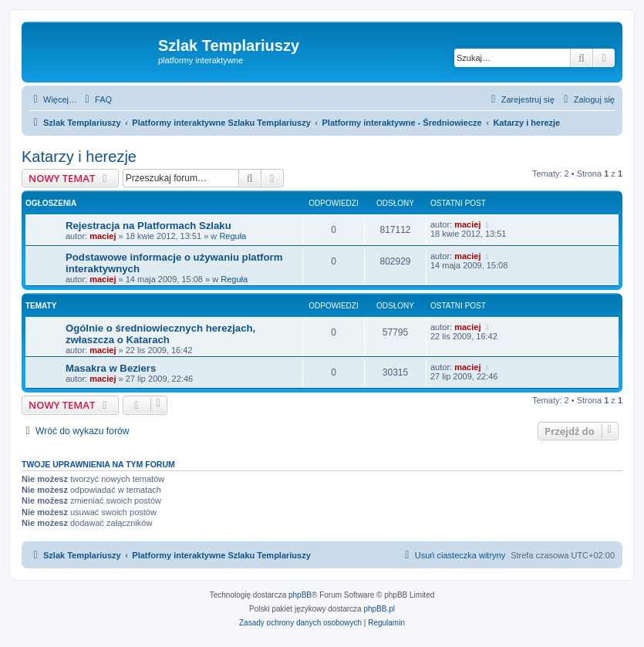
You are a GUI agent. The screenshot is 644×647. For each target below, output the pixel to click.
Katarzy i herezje (79, 157)
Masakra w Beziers (111, 368)
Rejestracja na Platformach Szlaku (148, 226)
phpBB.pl (379, 609)
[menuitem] (96, 99)
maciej (103, 236)
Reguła (233, 236)
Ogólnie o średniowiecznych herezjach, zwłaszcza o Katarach (160, 334)
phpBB (300, 595)
